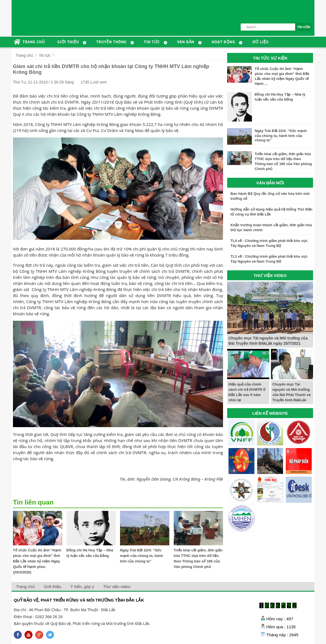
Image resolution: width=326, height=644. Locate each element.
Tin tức (45, 55)
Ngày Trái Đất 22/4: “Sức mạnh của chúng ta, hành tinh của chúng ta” (142, 556)
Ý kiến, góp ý (82, 587)
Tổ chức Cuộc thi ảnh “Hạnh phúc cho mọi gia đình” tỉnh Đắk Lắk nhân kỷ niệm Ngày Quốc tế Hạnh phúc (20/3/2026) (37, 561)
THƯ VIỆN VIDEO (270, 275)
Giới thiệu (53, 587)
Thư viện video (117, 587)
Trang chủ (25, 55)
